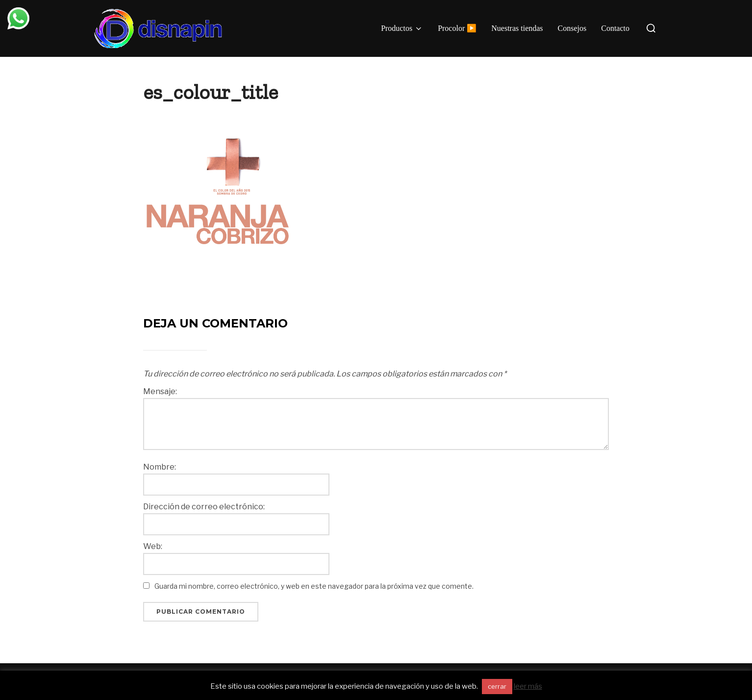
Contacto (615, 28)
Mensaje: (160, 392)
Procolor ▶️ (457, 28)
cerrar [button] (497, 686)
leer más (528, 686)
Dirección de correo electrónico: (204, 507)
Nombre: (160, 467)
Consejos (572, 28)
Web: (153, 547)
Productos (402, 28)
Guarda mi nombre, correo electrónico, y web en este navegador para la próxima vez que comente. (314, 586)
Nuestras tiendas (517, 28)
